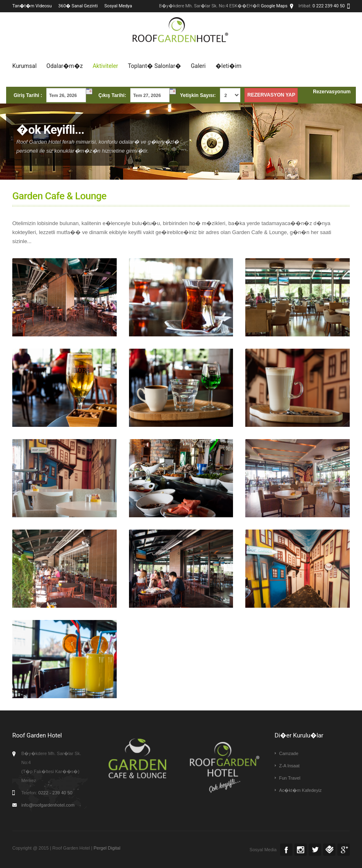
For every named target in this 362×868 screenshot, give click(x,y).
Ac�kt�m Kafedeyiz (301, 790)
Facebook (286, 850)
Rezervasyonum (332, 92)
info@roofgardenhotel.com (48, 805)
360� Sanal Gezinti (78, 6)
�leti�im (228, 66)
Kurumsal (24, 66)
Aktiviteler (105, 66)
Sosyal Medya (118, 6)
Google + (344, 850)
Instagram (301, 850)
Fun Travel (290, 778)
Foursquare (329, 850)
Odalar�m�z (64, 66)
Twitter (315, 850)
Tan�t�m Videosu (32, 6)
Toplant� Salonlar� (154, 66)
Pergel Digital (107, 848)
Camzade (289, 753)
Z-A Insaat (290, 766)
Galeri (198, 66)
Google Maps (274, 6)
